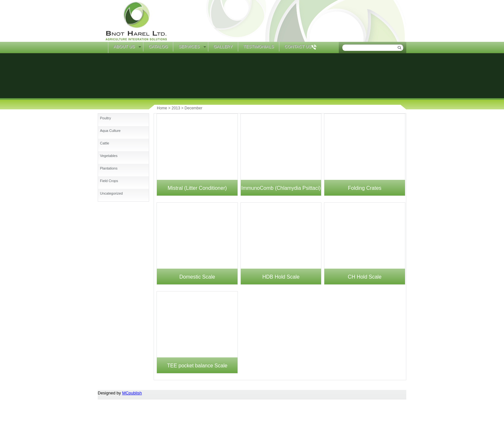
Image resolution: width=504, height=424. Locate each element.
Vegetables (109, 156)
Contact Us (298, 46)
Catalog (158, 46)
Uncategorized (111, 193)
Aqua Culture (110, 131)
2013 (176, 108)
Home (103, 47)
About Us (124, 46)
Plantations (109, 168)
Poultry (105, 118)
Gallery (223, 46)
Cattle (105, 143)
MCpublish (132, 393)
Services (189, 46)
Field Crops (109, 181)
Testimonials (259, 46)
